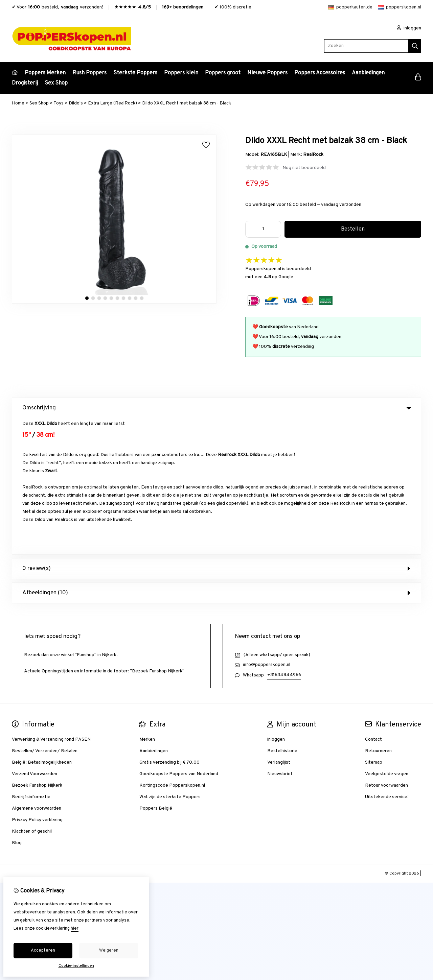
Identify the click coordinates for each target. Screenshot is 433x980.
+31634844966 (284, 539)
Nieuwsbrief (280, 638)
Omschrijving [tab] (216, 408)
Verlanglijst (279, 626)
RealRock (313, 155)
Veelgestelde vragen (387, 638)
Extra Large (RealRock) (112, 103)
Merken (147, 603)
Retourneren (378, 615)
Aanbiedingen (368, 73)
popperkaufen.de (350, 7)
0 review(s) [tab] (216, 432)
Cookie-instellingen (76, 966)
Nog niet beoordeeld (304, 168)
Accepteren (43, 951)
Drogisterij (25, 83)
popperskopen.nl (400, 7)
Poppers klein (181, 73)
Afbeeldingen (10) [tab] (216, 457)
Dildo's (76, 103)
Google (286, 277)
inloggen (409, 28)
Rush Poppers (89, 73)
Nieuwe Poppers (267, 73)
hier (75, 929)
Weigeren (109, 951)
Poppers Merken (45, 73)
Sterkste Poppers (135, 73)
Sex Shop (56, 83)
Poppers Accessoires (320, 73)
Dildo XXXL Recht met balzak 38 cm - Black (187, 103)
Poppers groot (223, 73)
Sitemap (374, 626)
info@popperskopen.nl (267, 529)
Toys (59, 103)
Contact (373, 603)
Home (18, 103)
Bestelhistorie (282, 615)
